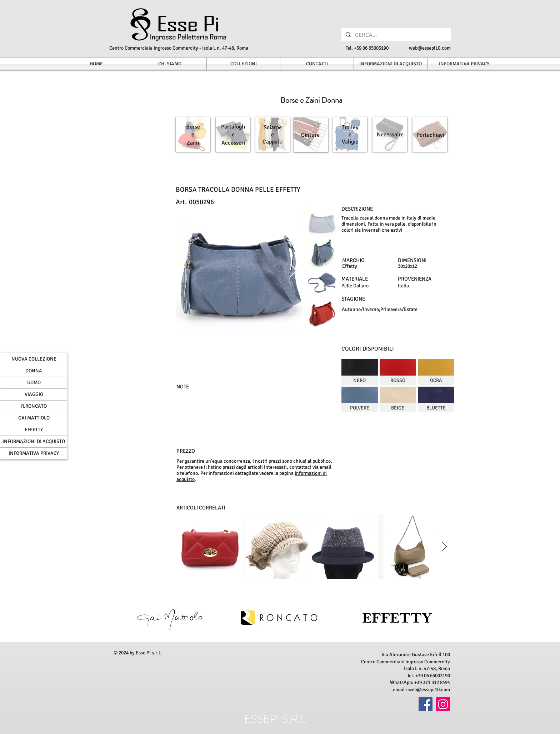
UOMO (34, 383)
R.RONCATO (34, 406)
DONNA (34, 371)
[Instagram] (443, 704)
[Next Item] (293, 271)
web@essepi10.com (430, 48)
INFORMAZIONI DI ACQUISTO (34, 441)
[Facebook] (426, 704)
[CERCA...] (395, 35)
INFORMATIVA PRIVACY (34, 453)
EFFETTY (34, 430)
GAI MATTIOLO (34, 418)
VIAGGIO (34, 394)
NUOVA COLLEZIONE (34, 359)
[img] (360, 372)
